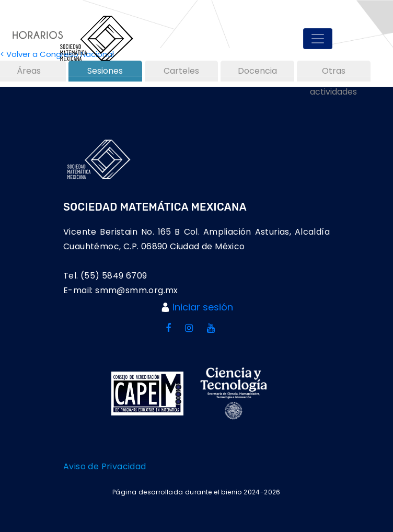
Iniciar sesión (203, 307)
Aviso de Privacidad (105, 466)
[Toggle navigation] (318, 39)
